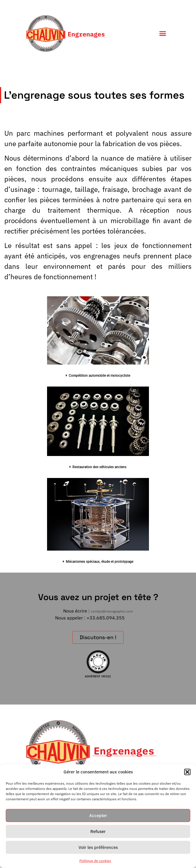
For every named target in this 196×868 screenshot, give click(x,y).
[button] (187, 772)
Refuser (98, 831)
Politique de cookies (95, 861)
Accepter (98, 815)
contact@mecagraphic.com (112, 611)
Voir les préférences (98, 847)
